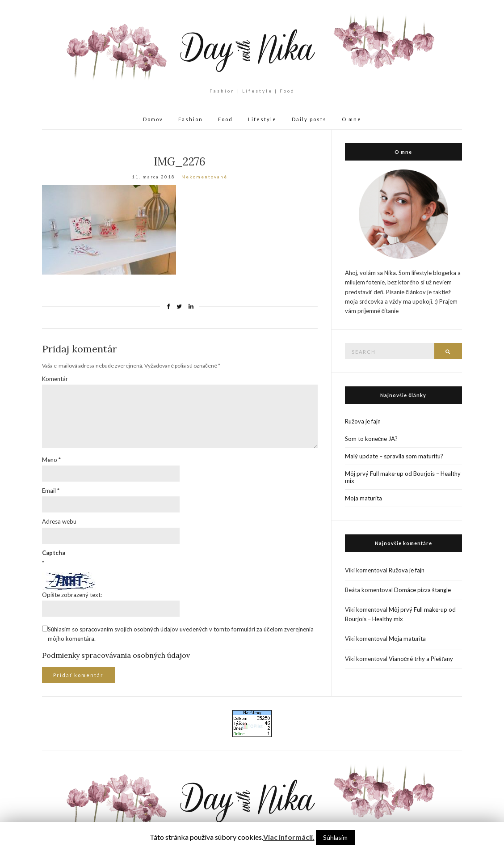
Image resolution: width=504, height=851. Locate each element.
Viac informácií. (289, 837)
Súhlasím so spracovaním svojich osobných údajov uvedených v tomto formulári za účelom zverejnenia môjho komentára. (181, 634)
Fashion (191, 119)
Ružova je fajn (363, 421)
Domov (153, 119)
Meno (51, 460)
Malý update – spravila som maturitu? (394, 456)
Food (225, 119)
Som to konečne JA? (372, 439)
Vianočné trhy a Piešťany (421, 659)
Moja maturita (363, 498)
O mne (352, 119)
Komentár (55, 379)
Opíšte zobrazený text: (72, 595)
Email (51, 491)
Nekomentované (204, 177)
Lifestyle (262, 119)
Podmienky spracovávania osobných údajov (116, 655)
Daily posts (309, 119)
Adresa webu (59, 521)
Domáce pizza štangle (422, 590)
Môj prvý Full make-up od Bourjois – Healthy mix (403, 477)
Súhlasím (335, 837)
